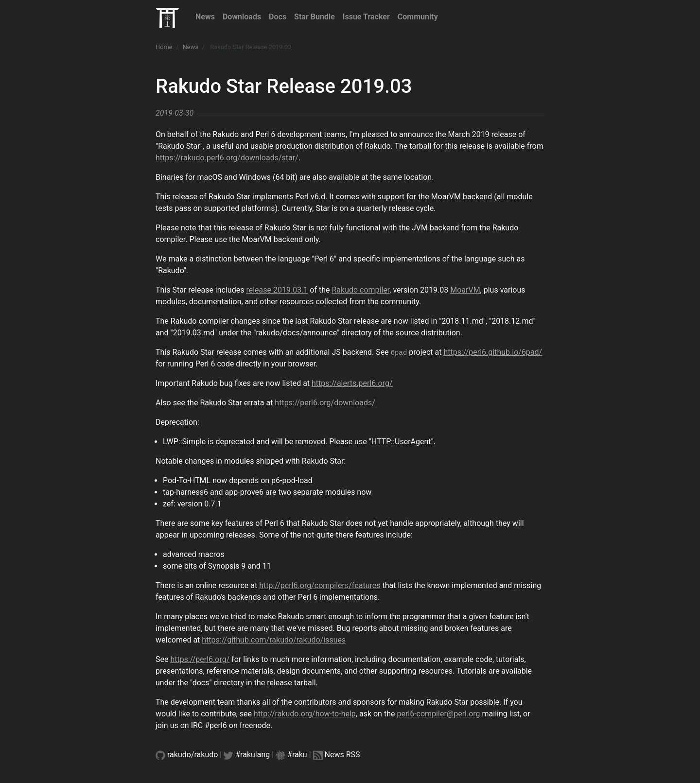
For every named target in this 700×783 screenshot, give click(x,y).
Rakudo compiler (360, 290)
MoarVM (465, 290)
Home (164, 47)
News (205, 17)
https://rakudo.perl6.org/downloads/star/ (227, 158)
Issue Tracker (366, 17)
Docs (278, 17)
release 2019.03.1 (277, 290)
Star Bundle (315, 17)
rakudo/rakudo (192, 755)
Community (418, 17)
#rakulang (253, 755)
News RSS (342, 755)
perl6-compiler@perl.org (438, 714)
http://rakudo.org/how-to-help (305, 714)
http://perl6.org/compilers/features (320, 585)
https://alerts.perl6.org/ (352, 383)
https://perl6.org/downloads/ (325, 403)
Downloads (242, 17)
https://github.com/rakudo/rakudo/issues (274, 640)
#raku (297, 755)
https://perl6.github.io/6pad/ (493, 352)
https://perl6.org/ (200, 659)
